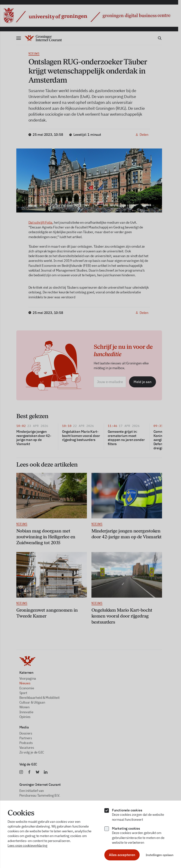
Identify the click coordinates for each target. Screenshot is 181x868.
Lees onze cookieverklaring (28, 845)
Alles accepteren (122, 855)
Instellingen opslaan (160, 855)
